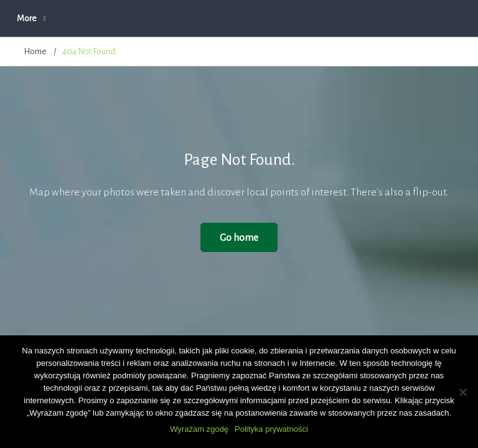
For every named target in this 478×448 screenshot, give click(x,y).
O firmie (184, 18)
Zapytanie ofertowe (310, 18)
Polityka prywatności (271, 429)
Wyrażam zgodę (199, 429)
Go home (239, 237)
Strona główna (50, 18)
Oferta (236, 18)
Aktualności (123, 18)
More (382, 18)
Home (35, 51)
